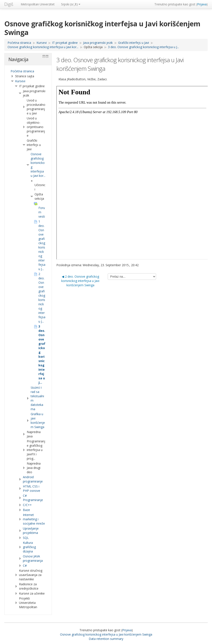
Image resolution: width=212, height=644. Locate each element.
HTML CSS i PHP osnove (32, 488)
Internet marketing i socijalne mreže (34, 519)
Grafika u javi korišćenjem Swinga (38, 420)
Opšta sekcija (93, 47)
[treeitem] (28, 71)
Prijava (202, 4)
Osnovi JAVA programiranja (33, 558)
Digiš (9, 4)
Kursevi (20, 81)
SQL (26, 538)
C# (25, 566)
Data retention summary (106, 639)
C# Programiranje (33, 498)
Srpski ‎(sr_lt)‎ (71, 4)
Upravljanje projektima (31, 531)
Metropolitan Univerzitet (38, 4)
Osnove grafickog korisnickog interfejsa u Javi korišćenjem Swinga (106, 634)
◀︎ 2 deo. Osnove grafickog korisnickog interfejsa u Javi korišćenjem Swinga (80, 281)
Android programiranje (33, 479)
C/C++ (27, 505)
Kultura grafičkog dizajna (29, 547)
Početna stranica (22, 71)
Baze (26, 510)
